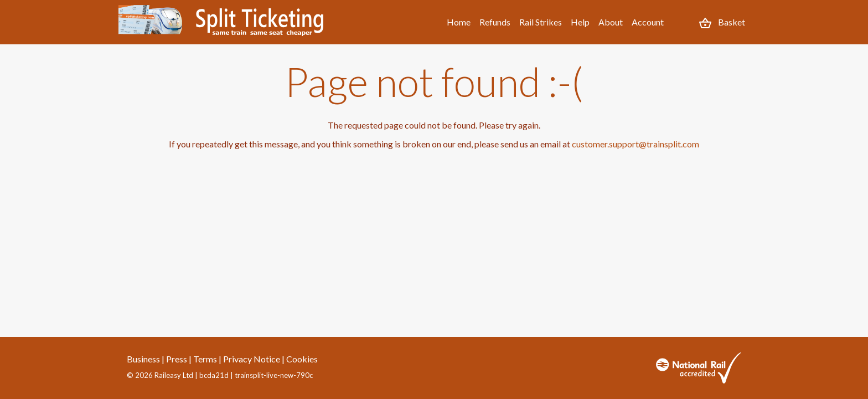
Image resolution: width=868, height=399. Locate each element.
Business (143, 359)
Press (177, 359)
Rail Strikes (541, 22)
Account (648, 22)
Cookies (302, 359)
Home (459, 22)
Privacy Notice (252, 359)
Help (580, 22)
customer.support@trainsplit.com (635, 144)
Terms (205, 359)
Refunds (495, 22)
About (611, 22)
